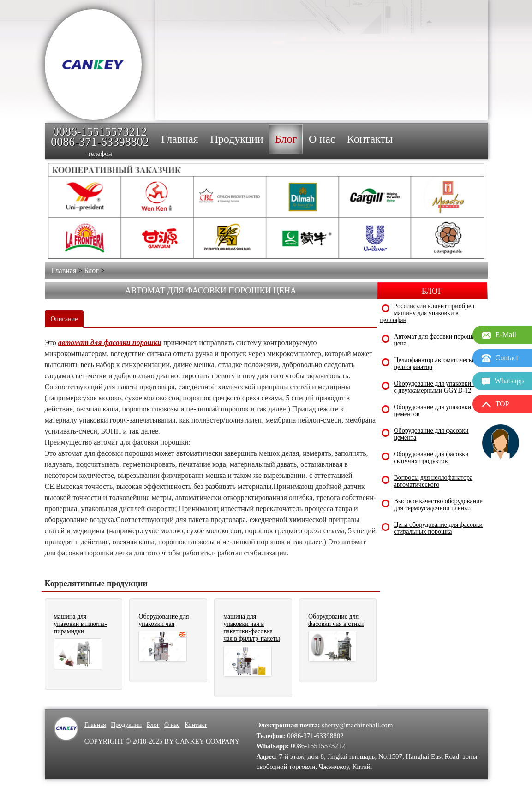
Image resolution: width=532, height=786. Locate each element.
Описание (64, 319)
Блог (91, 271)
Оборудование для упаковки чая (164, 620)
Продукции (126, 725)
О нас (172, 725)
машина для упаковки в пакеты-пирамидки (81, 624)
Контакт (196, 725)
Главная (64, 271)
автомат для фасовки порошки (110, 342)
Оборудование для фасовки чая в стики (336, 620)
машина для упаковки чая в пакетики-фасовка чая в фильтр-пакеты (252, 628)
